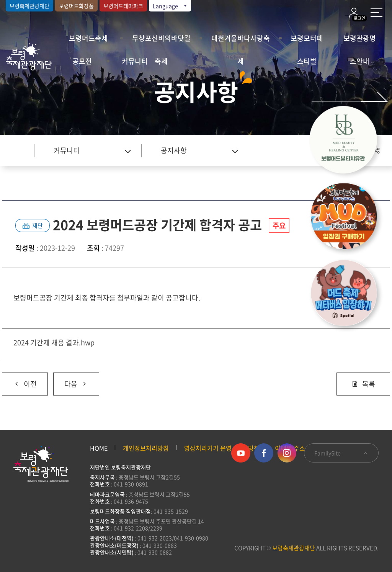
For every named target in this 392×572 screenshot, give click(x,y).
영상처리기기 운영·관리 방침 (222, 448)
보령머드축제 (88, 38)
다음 (71, 381)
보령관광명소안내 (360, 41)
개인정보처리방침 (146, 448)
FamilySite (341, 453)
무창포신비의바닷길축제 (161, 41)
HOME (99, 448)
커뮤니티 (135, 61)
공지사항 (174, 150)
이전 (19, 381)
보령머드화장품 (76, 6)
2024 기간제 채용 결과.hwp (54, 342)
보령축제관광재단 (29, 6)
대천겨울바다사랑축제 (241, 41)
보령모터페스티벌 (307, 41)
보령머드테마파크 (123, 6)
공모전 (82, 61)
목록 (363, 384)
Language (170, 6)
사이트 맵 (376, 13)
